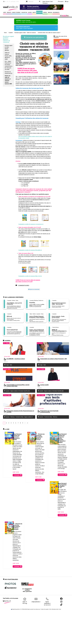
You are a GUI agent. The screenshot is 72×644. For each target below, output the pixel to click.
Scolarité (39, 12)
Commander (18, 474)
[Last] (27, 422)
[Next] (25, 422)
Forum (60, 608)
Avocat (48, 2)
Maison (50, 12)
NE (8, 2)
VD (4, 2)
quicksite (18, 608)
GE (6, 2)
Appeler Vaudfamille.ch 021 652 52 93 (47, 601)
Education (24, 12)
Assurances (56, 12)
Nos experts (46, 608)
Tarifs (50, 608)
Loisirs (30, 12)
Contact (42, 608)
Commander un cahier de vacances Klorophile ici (30, 249)
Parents (9, 12)
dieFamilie (13, 2)
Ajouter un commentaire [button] (34, 288)
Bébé (5, 12)
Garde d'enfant (16, 12)
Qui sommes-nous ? (37, 608)
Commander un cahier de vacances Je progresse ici (31, 223)
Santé (34, 12)
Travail (45, 12)
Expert (44, 2)
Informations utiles (55, 608)
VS (10, 2)
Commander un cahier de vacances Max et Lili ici (30, 275)
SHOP (18, 2)
